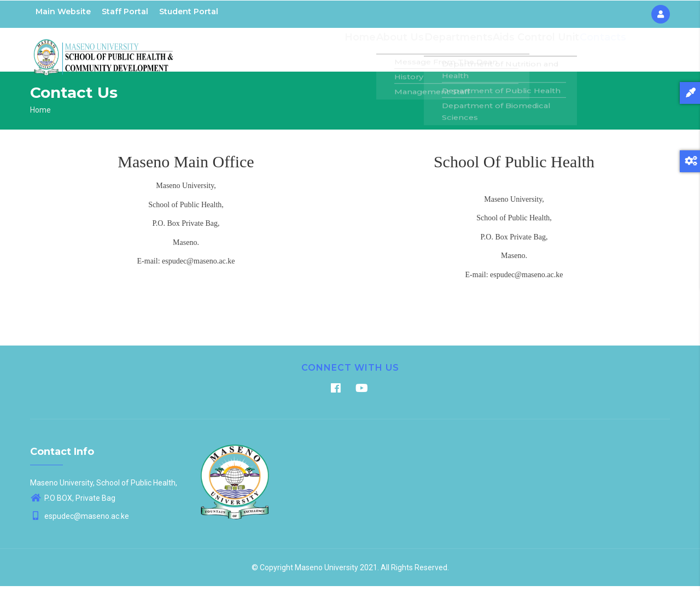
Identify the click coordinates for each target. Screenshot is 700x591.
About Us (409, 52)
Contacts (602, 52)
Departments (465, 52)
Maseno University (326, 572)
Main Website (63, 11)
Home (367, 52)
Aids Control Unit (538, 52)
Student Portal (189, 11)
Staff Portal (125, 11)
